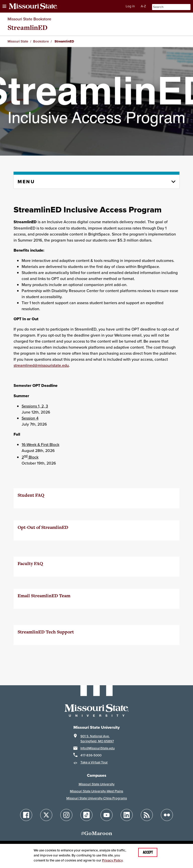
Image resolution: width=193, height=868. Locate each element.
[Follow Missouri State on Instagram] (66, 815)
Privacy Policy (112, 860)
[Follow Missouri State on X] (46, 815)
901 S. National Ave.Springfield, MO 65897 (97, 739)
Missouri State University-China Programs (97, 798)
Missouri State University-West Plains (96, 791)
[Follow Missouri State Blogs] (147, 815)
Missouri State (18, 41)
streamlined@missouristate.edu (41, 365)
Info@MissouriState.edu (98, 748)
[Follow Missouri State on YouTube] (107, 815)
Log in (130, 6)
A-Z (143, 6)
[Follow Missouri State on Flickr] (167, 815)
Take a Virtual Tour (94, 762)
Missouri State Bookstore (29, 19)
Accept (148, 852)
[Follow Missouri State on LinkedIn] (127, 815)
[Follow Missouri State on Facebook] (26, 815)
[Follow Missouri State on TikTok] (86, 815)
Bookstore (41, 41)
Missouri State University (97, 784)
